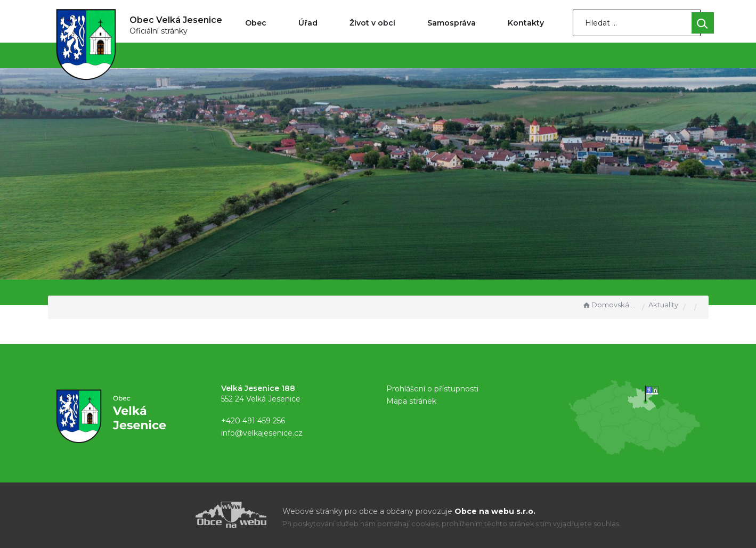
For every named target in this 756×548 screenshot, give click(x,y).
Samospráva (452, 23)
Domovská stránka (609, 305)
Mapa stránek (411, 401)
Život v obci (372, 23)
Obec (256, 23)
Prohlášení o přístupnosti (432, 389)
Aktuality (663, 305)
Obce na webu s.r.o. (495, 511)
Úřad (308, 23)
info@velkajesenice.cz (262, 433)
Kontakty (526, 23)
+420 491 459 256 (253, 421)
